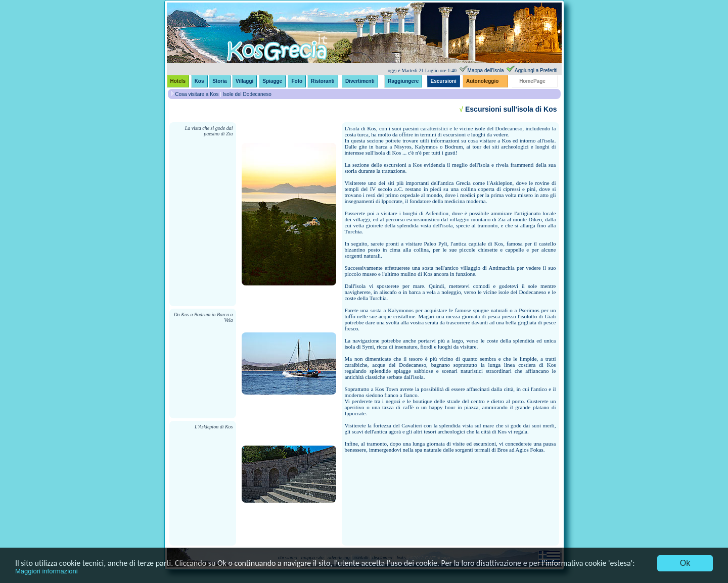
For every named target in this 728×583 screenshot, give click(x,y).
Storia (219, 81)
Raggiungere (403, 81)
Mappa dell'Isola (486, 70)
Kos (199, 81)
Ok (685, 563)
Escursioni (444, 81)
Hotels (178, 81)
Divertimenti (360, 81)
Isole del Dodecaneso (247, 94)
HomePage (532, 81)
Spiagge (272, 81)
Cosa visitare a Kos (197, 94)
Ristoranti (323, 81)
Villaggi (244, 81)
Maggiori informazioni (47, 571)
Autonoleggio (482, 81)
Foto (297, 81)
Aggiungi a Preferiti (536, 70)
